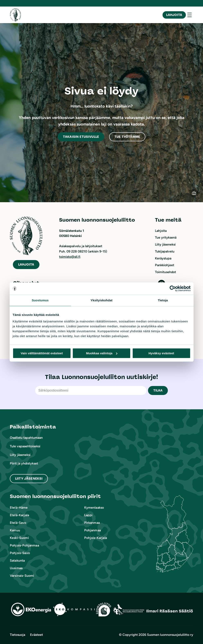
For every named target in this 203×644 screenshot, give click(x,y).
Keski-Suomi (19, 538)
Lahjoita (174, 15)
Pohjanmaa (93, 530)
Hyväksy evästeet (161, 353)
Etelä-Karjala (19, 515)
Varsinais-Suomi (22, 576)
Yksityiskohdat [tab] (101, 300)
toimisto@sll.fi (70, 257)
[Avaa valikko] (190, 15)
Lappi (88, 515)
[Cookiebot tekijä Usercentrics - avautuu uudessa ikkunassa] (173, 288)
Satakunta (17, 560)
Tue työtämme (127, 137)
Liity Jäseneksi (29, 479)
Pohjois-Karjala (96, 538)
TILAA (158, 390)
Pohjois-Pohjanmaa (24, 545)
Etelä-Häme (19, 508)
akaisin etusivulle (81, 137)
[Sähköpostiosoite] (91, 390)
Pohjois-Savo (20, 553)
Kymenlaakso (94, 508)
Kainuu (15, 530)
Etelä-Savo (18, 523)
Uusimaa (16, 568)
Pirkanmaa (92, 523)
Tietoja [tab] (163, 300)
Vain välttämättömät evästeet (42, 353)
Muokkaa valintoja (102, 353)
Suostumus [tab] (40, 300)
